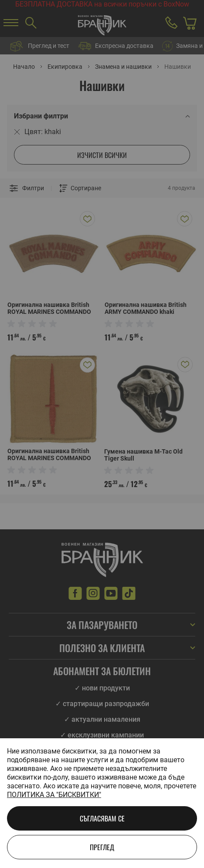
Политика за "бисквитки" (54, 795)
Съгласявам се (102, 818)
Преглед (102, 847)
